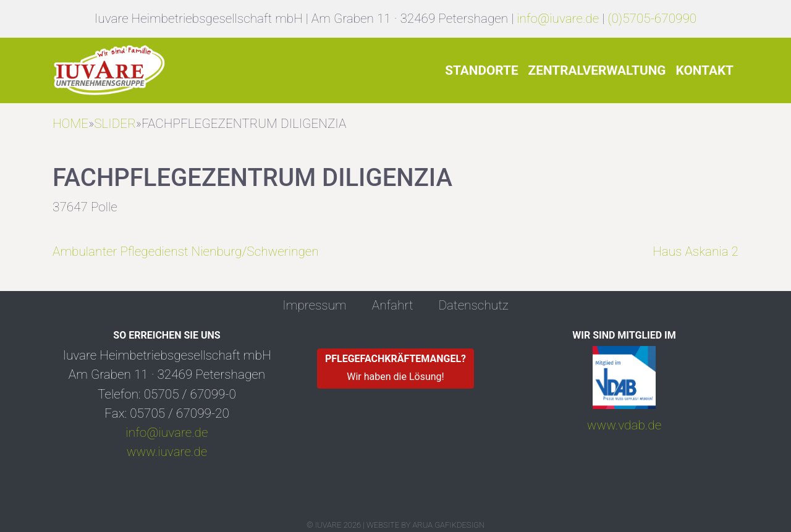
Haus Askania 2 (696, 251)
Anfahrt (393, 305)
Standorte (481, 70)
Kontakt (704, 70)
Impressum (314, 305)
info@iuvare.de (558, 19)
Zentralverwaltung (597, 70)
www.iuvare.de (167, 452)
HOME (70, 124)
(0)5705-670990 (652, 19)
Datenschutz (473, 305)
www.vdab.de (624, 425)
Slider (115, 124)
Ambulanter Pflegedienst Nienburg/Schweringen (186, 251)
